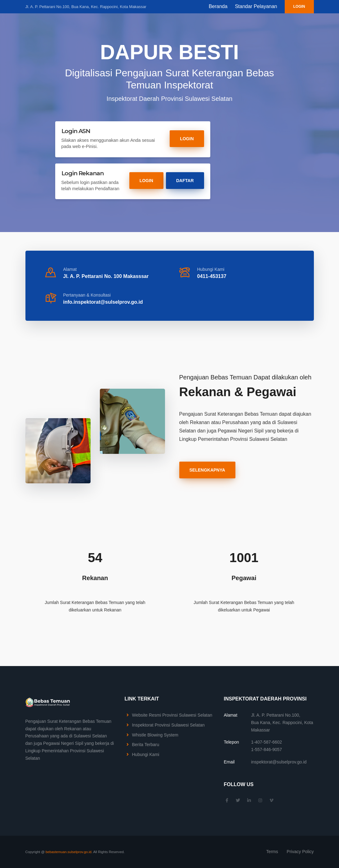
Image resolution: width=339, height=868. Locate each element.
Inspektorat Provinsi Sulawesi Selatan (168, 725)
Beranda (218, 6)
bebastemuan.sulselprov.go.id (69, 852)
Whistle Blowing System (155, 735)
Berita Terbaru (145, 745)
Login (299, 7)
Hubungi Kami (145, 754)
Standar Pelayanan (256, 6)
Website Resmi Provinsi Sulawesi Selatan (172, 715)
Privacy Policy (300, 852)
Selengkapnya (207, 470)
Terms (272, 852)
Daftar (185, 181)
